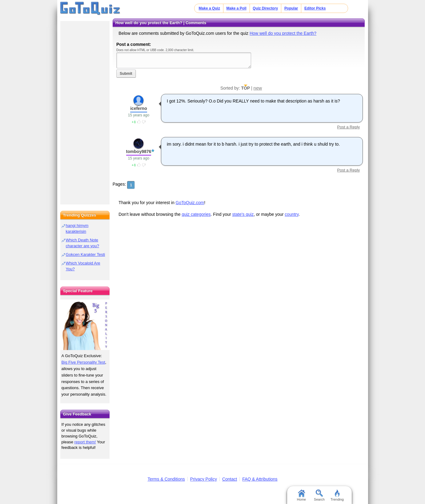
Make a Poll (236, 8)
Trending (337, 495)
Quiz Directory (265, 8)
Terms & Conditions (166, 479)
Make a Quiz (209, 8)
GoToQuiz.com (190, 203)
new (258, 88)
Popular (291, 8)
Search (319, 495)
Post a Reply (349, 127)
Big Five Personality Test (83, 362)
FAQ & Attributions (260, 479)
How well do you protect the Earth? (283, 33)
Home (301, 495)
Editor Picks (315, 8)
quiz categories (196, 214)
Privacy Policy (204, 479)
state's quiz (243, 214)
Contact (230, 479)
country (292, 214)
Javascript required (184, 60)
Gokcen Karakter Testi (86, 254)
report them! (85, 442)
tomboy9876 (139, 151)
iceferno (138, 108)
